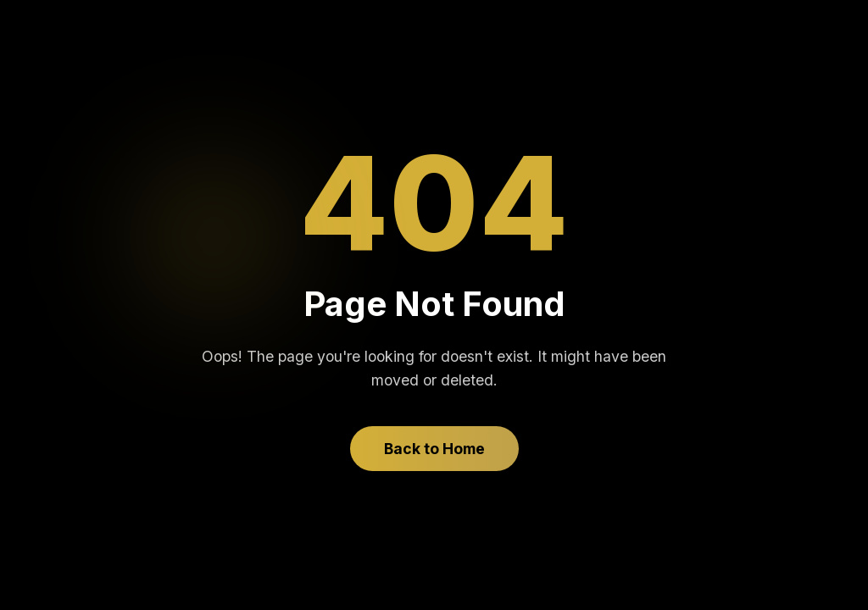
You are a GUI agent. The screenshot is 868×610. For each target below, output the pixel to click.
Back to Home (434, 449)
